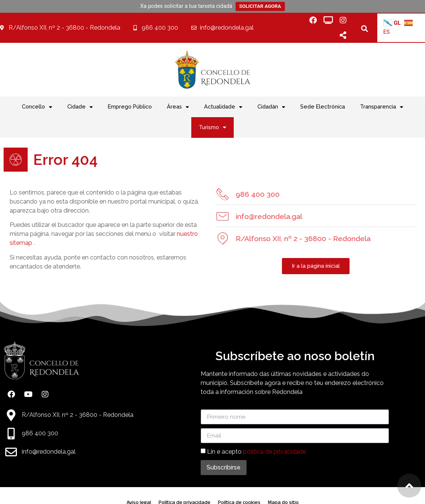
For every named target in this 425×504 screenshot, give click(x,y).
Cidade (80, 107)
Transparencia (382, 107)
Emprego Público (130, 106)
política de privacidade (275, 452)
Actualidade (223, 107)
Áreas (178, 107)
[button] (364, 28)
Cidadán (271, 107)
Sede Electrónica (323, 106)
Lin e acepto (256, 452)
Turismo (212, 127)
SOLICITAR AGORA (260, 6)
